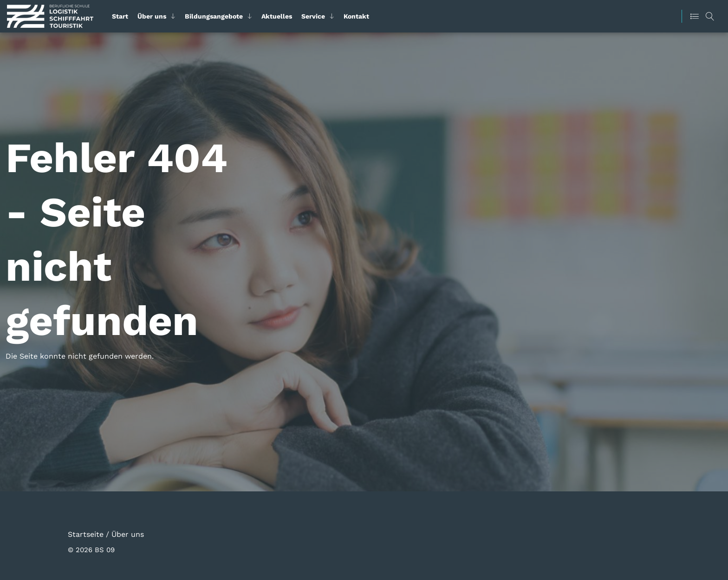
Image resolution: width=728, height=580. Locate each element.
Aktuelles (277, 16)
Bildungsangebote (214, 16)
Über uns (152, 16)
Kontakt (356, 16)
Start (120, 16)
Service (313, 16)
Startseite (86, 534)
